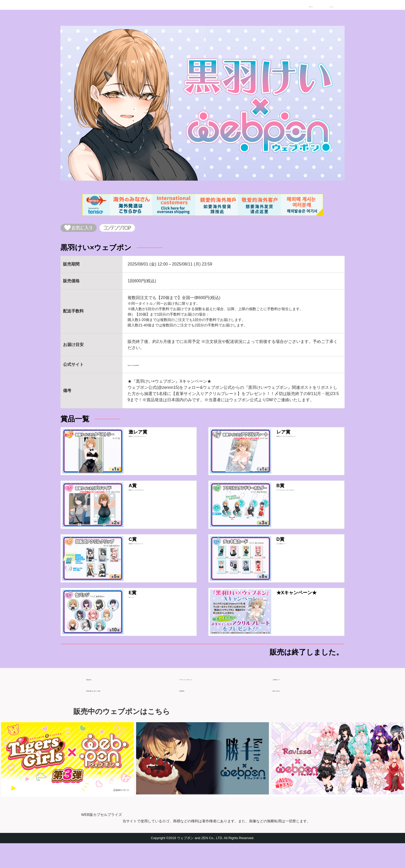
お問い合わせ (285, 713)
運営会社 (95, 701)
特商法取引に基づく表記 (109, 713)
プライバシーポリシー (200, 701)
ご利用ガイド (285, 701)
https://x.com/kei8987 (147, 369)
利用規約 (188, 713)
